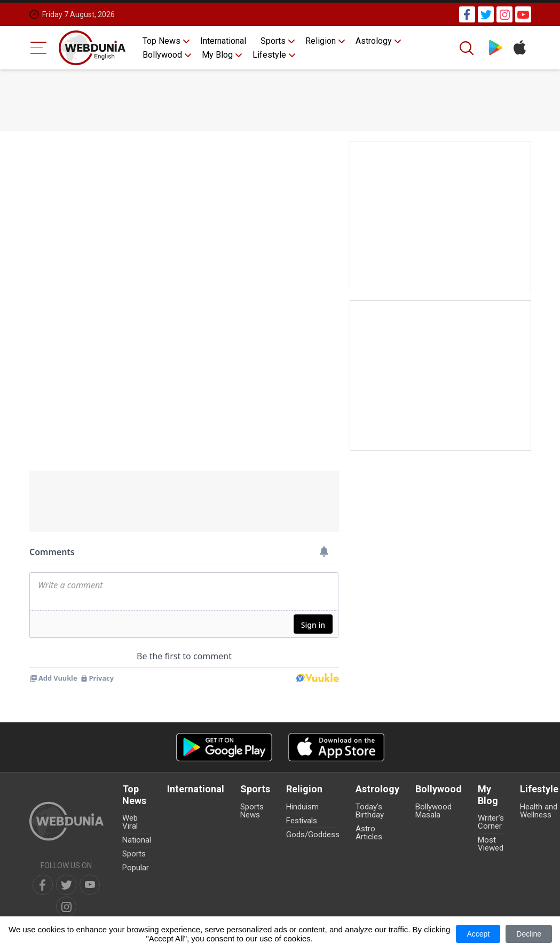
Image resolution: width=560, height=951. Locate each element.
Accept (478, 934)
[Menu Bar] (39, 48)
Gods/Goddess (313, 835)
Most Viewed (491, 844)
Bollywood (162, 55)
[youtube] (90, 885)
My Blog (217, 55)
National (137, 840)
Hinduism (302, 807)
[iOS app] (336, 747)
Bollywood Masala (433, 811)
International (223, 41)
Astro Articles (369, 833)
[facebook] (43, 885)
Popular (136, 868)
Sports (273, 41)
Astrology (374, 41)
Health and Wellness (539, 811)
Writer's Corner (491, 822)
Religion (321, 41)
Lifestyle (269, 55)
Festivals (302, 821)
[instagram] (66, 907)
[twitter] (66, 885)
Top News (161, 41)
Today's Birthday (370, 811)
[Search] (468, 48)
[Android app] (224, 747)
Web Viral (130, 822)
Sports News (252, 811)
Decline (529, 934)
